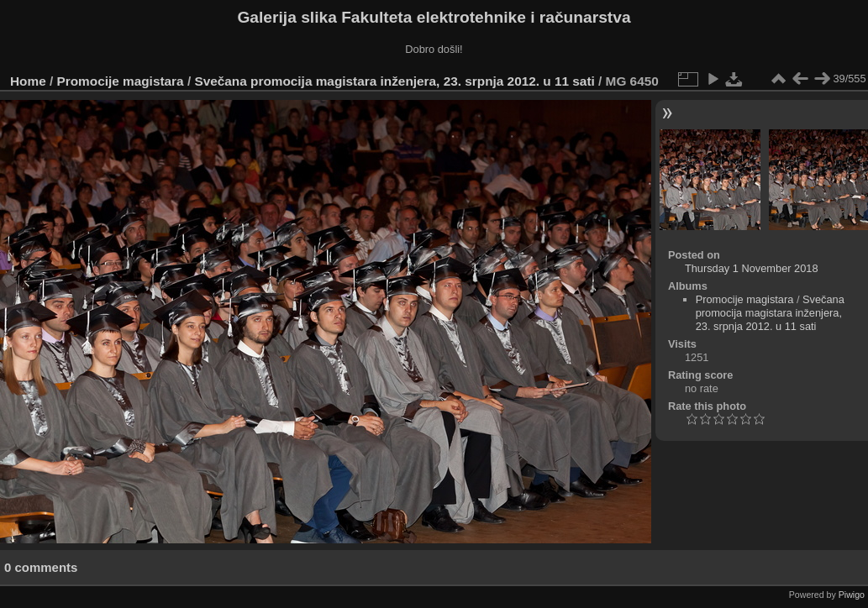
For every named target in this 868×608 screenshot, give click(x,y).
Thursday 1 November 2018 (752, 268)
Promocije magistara (121, 81)
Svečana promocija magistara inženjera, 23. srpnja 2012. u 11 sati (394, 81)
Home (28, 81)
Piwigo (852, 595)
